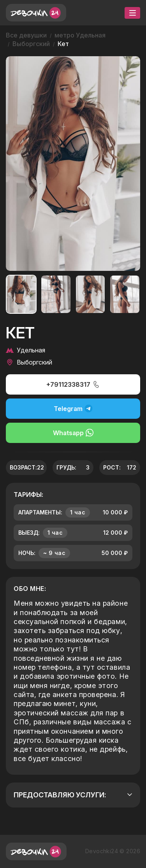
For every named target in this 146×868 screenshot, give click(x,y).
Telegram (73, 408)
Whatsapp (73, 433)
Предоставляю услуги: (73, 795)
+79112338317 (73, 384)
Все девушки (26, 35)
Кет (63, 44)
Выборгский (31, 44)
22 (40, 467)
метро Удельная (80, 35)
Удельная (26, 350)
